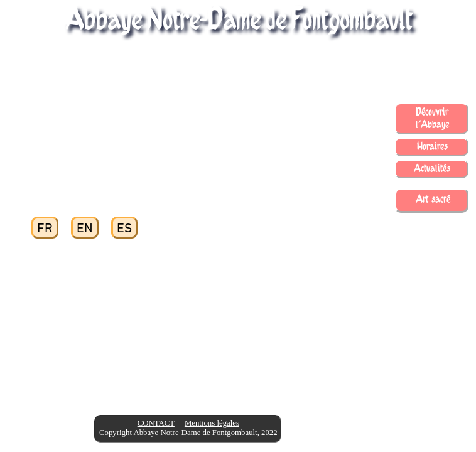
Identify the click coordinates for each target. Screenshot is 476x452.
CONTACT (156, 423)
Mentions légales (212, 423)
